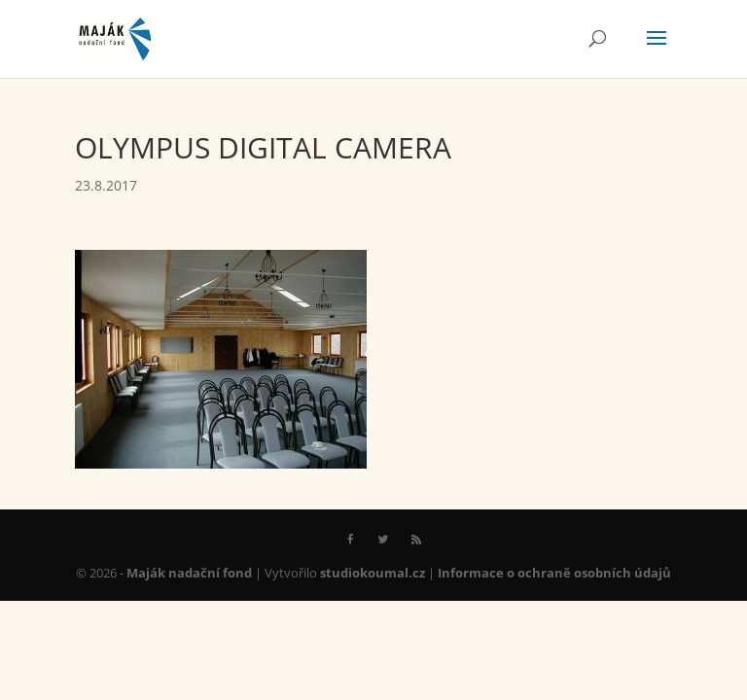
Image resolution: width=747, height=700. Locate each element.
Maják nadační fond (189, 573)
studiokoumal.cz (373, 573)
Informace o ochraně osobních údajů (554, 573)
